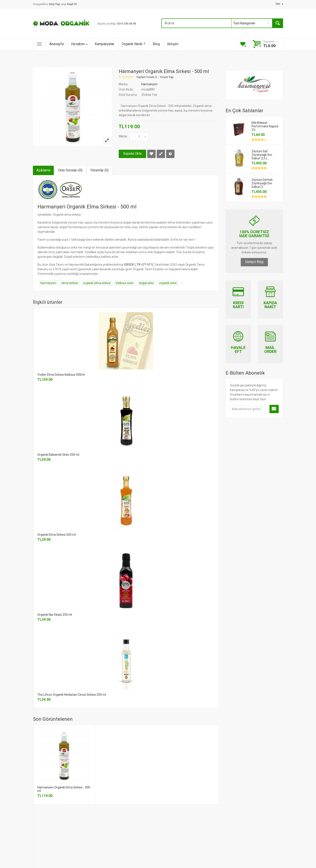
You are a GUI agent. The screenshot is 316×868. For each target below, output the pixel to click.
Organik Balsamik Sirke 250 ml (58, 455)
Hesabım (79, 44)
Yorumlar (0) (100, 170)
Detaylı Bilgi (254, 262)
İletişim (173, 44)
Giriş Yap (55, 4)
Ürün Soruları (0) (70, 170)
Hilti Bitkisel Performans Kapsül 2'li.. (265, 126)
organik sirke (168, 283)
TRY (279, 4)
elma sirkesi (70, 283)
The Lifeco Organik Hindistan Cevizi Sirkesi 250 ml (72, 695)
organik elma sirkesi (97, 283)
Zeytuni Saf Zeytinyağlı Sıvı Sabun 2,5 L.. (262, 155)
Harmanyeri (149, 84)
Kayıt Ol (72, 4)
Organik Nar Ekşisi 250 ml (55, 615)
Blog (156, 44)
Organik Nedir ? (134, 44)
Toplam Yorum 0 (146, 77)
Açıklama (43, 170)
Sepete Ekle (132, 154)
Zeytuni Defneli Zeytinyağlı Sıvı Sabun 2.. (262, 183)
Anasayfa (57, 44)
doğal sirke (146, 283)
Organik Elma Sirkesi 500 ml (57, 535)
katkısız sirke (125, 283)
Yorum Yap (167, 77)
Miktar (123, 136)
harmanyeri (48, 283)
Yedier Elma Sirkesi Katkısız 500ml (61, 375)
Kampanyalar (105, 44)
